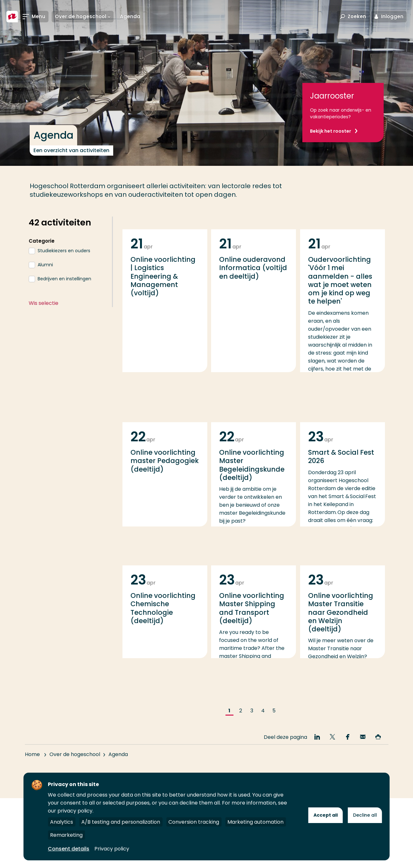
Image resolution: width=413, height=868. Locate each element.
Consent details (69, 849)
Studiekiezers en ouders (64, 251)
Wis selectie (44, 303)
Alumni (45, 265)
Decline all (365, 815)
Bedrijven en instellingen (64, 279)
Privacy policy (112, 849)
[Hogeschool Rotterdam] (12, 17)
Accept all (326, 815)
